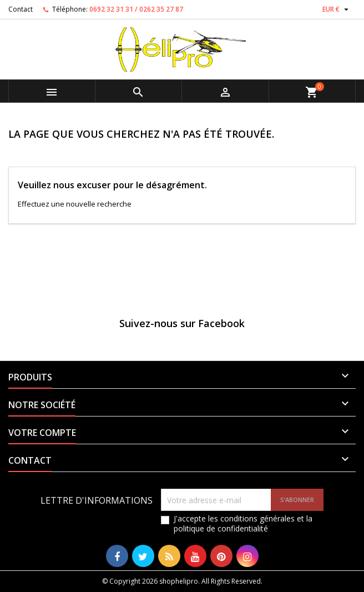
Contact (21, 9)
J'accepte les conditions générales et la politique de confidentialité (243, 524)
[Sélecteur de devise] (337, 9)
